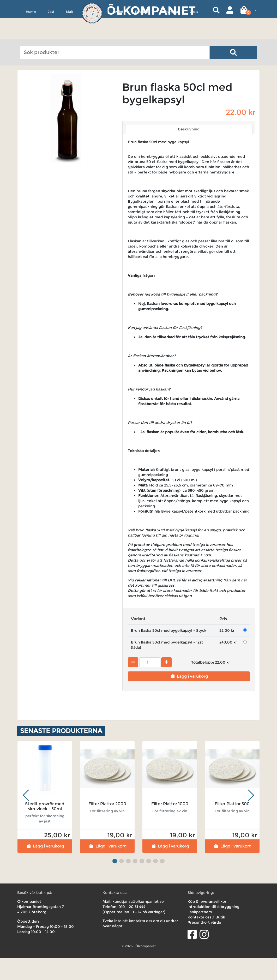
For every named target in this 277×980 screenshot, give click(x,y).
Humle (31, 36)
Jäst (51, 36)
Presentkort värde (204, 945)
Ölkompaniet (151, 10)
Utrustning (93, 36)
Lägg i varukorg (189, 698)
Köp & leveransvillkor (207, 924)
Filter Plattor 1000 (170, 826)
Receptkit (143, 36)
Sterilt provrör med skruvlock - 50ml (45, 828)
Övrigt (118, 36)
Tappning (70, 82)
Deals (194, 36)
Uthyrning (170, 36)
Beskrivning (189, 151)
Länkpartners (200, 934)
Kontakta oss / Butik (206, 939)
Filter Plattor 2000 (107, 826)
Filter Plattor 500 (232, 826)
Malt (70, 36)
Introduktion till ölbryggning (213, 929)
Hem (25, 82)
